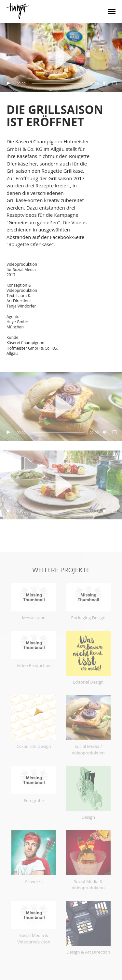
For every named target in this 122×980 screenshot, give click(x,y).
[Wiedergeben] (8, 84)
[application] (61, 57)
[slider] (58, 83)
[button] (61, 57)
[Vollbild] (115, 84)
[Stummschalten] (104, 84)
